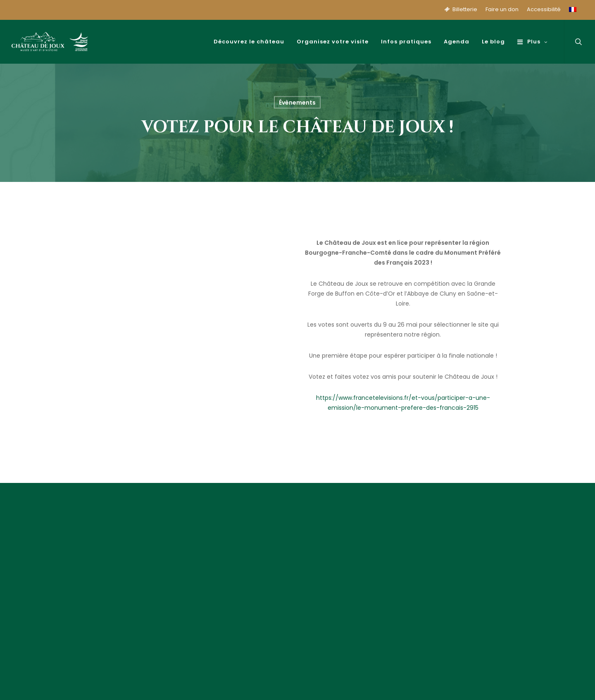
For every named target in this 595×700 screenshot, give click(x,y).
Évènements (297, 103)
